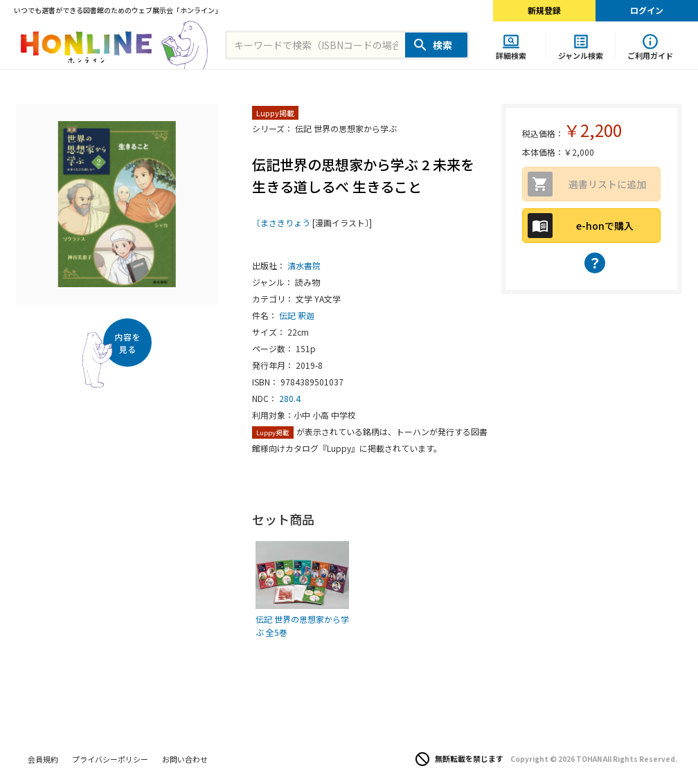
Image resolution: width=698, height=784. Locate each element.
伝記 (287, 315)
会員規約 (43, 759)
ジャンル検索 (581, 55)
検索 (442, 45)
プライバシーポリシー (110, 759)
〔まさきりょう (281, 222)
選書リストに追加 (607, 184)
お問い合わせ (185, 759)
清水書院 (304, 265)
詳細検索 (511, 55)
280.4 (290, 398)
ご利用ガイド (650, 55)
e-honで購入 (605, 226)
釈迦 (306, 315)
